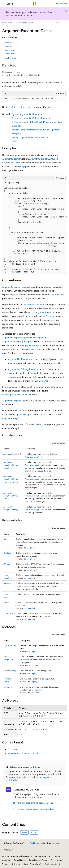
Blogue (57, 856)
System (17, 72)
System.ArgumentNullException (27, 114)
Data (5, 539)
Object (15, 107)
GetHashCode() (10, 671)
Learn (5, 22)
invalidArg (38, 424)
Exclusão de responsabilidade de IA (17, 856)
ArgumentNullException (33, 338)
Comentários (10, 50)
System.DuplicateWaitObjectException (30, 137)
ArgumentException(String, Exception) (11, 465)
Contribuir (6, 860)
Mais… (15, 141)
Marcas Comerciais (31, 864)
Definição (8, 43)
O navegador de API (25, 22)
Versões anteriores (43, 856)
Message (21, 166)
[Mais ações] (64, 22)
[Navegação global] (3, 4)
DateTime (43, 381)
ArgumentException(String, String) (11, 496)
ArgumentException (12, 159)
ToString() (8, 687)
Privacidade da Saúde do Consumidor (45, 860)
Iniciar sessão (61, 4)
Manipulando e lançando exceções (24, 753)
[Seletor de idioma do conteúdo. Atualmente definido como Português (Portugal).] (14, 843)
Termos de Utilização (11, 864)
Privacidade (19, 860)
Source (6, 602)
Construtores (10, 54)
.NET (12, 22)
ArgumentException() (12, 454)
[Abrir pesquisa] (52, 4)
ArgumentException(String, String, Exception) (11, 479)
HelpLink (7, 553)
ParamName (58, 295)
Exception (26, 107)
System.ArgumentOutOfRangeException (31, 118)
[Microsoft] (35, 4)
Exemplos (8, 46)
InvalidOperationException (15, 394)
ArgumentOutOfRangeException (18, 341)
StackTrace (8, 613)
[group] (34, 227)
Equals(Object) (10, 646)
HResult (7, 564)
